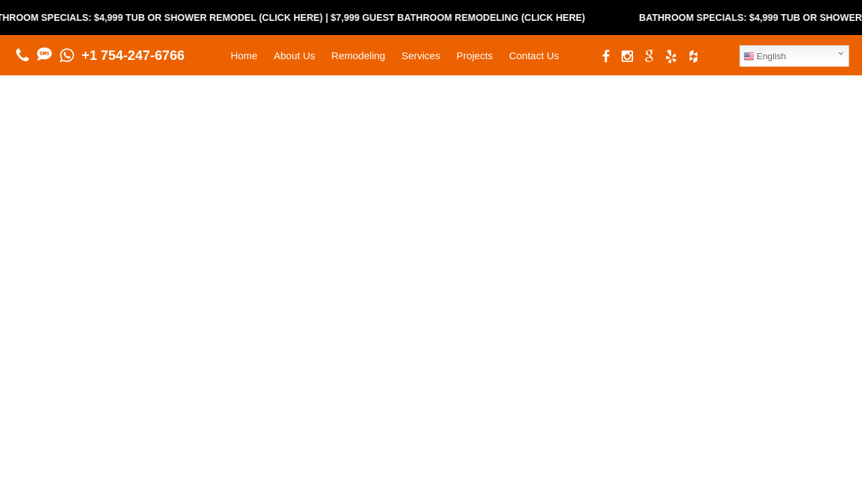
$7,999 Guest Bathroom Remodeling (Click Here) (465, 17)
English (765, 57)
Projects (475, 56)
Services (421, 56)
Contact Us (534, 56)
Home (244, 56)
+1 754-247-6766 (133, 55)
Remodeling (358, 56)
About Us (294, 56)
